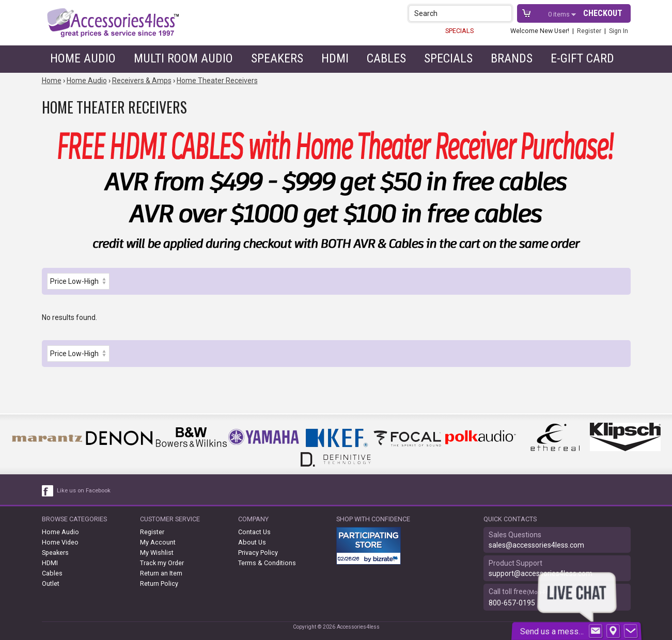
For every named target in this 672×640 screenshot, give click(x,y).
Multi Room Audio (183, 58)
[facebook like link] (48, 491)
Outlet (51, 583)
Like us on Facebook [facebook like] (84, 491)
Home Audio (83, 58)
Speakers (277, 58)
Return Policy (159, 583)
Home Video (60, 542)
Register (589, 31)
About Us (252, 542)
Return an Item (161, 573)
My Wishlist (157, 553)
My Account (158, 542)
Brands (512, 58)
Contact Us (254, 532)
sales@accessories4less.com (536, 545)
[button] (505, 13)
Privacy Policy (258, 553)
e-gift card (582, 58)
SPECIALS (459, 31)
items (560, 14)
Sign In (619, 31)
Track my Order (162, 563)
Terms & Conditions (267, 563)
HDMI (335, 58)
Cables (386, 58)
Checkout (603, 13)
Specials (448, 58)
